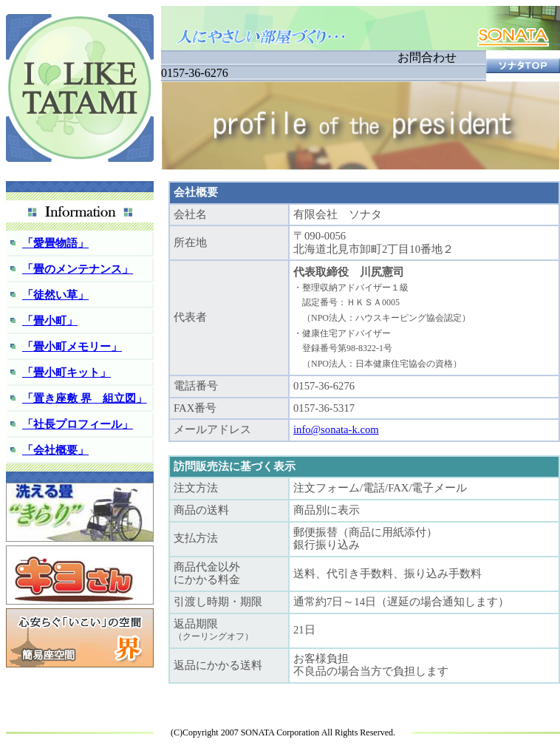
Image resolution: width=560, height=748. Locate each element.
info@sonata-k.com (336, 429)
